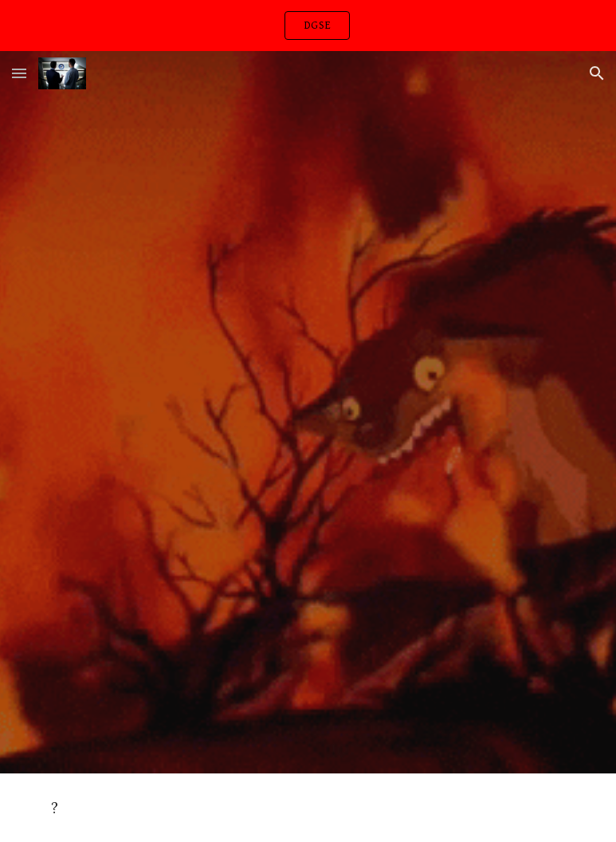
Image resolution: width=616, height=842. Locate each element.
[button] (19, 73)
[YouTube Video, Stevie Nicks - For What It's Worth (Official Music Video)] (308, 268)
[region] (308, 26)
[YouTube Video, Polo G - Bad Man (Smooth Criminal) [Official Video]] (308, 594)
